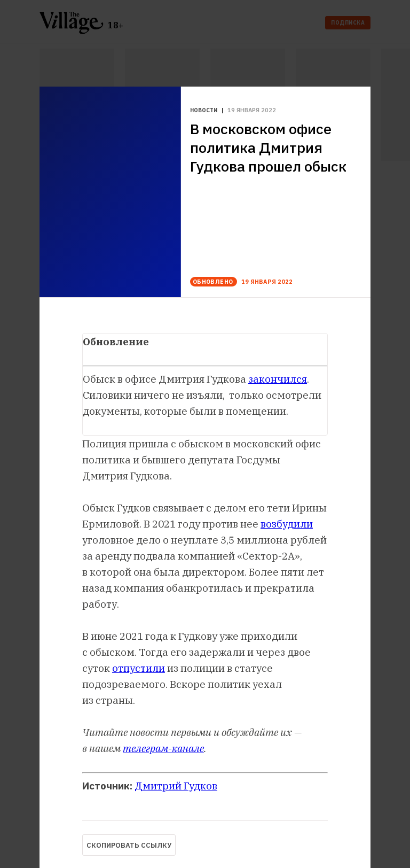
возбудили (287, 524)
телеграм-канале (163, 748)
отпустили (139, 668)
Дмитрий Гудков (176, 786)
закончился (278, 379)
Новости (204, 111)
